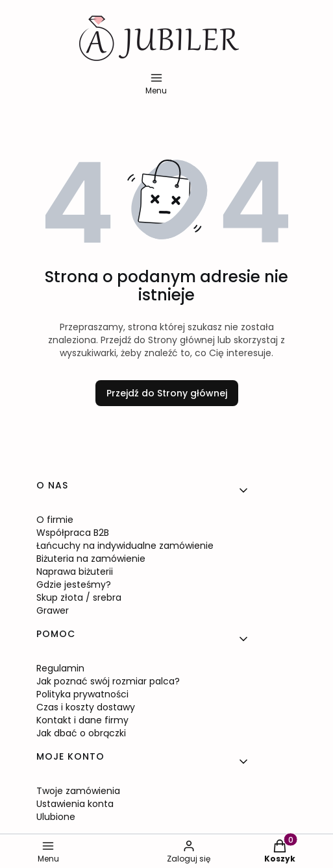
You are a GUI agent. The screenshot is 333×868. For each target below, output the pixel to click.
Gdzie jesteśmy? (74, 585)
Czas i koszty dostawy (86, 707)
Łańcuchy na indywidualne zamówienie (125, 546)
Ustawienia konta (75, 804)
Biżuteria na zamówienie (91, 559)
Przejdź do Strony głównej (167, 393)
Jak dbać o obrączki (81, 733)
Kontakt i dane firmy (82, 720)
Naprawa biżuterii (75, 572)
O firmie (55, 520)
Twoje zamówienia (78, 791)
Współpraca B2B (73, 533)
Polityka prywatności (82, 694)
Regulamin (60, 668)
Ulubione (56, 817)
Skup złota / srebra (79, 597)
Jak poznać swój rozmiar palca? (108, 681)
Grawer (53, 610)
